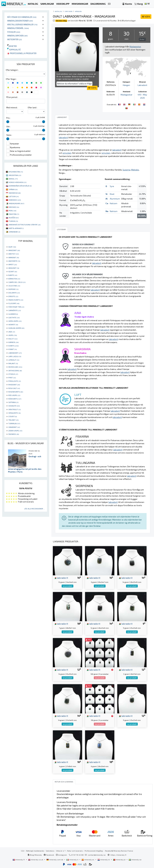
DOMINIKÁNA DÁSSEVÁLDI (20, 186)
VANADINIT (14, 427)
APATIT (13, 264)
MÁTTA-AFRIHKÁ (16, 228)
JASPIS (13, 335)
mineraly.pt (119, 860)
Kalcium (114, 203)
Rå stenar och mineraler (22, 17)
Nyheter (12, 46)
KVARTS (13, 346)
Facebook (49, 855)
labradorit (61, 578)
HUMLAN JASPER (16, 328)
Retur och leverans (75, 851)
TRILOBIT (13, 420)
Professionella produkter (22, 53)
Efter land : (32, 108)
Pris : (8, 118)
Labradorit (142, 85)
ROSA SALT (14, 388)
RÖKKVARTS (15, 399)
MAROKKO (15, 200)
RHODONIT (14, 385)
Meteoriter (15, 39)
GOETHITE (14, 317)
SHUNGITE (14, 406)
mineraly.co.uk (36, 860)
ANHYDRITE (14, 261)
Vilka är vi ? (61, 851)
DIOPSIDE (13, 289)
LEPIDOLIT (14, 360)
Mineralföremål (18, 28)
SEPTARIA (13, 402)
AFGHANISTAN (16, 172)
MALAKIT (13, 363)
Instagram (61, 855)
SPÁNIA (13, 189)
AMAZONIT (14, 250)
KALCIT (13, 339)
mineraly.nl (104, 860)
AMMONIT (14, 257)
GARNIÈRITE (15, 310)
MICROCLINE (15, 367)
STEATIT (13, 416)
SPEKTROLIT (14, 409)
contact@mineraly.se (97, 855)
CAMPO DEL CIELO (17, 282)
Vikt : (8, 127)
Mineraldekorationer (20, 21)
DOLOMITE (14, 293)
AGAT (12, 247)
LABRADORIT (15, 353)
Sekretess (50, 851)
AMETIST (14, 254)
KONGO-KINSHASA (18, 182)
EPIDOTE (13, 296)
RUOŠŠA (14, 218)
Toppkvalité (14, 50)
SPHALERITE (14, 413)
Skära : (9, 135)
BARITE (13, 275)
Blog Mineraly (35, 855)
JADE (12, 332)
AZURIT (13, 271)
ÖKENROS (14, 434)
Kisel (112, 194)
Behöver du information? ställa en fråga (74, 84)
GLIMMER (13, 314)
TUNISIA (13, 221)
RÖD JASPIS (14, 395)
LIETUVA (14, 196)
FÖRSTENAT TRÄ (16, 307)
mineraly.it (73, 860)
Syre (112, 186)
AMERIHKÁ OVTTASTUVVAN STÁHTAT (25, 225)
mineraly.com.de (55, 860)
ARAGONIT (14, 268)
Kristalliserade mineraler (22, 24)
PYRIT (12, 378)
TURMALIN (14, 423)
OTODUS (13, 374)
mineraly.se (135, 860)
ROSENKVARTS (16, 392)
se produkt (67, 586)
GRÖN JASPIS (15, 321)
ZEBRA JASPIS (15, 431)
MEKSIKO (14, 207)
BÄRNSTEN (14, 279)
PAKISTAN (14, 214)
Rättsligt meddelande (35, 851)
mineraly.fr (19, 860)
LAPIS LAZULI (15, 356)
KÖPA (146, 17)
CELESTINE (14, 286)
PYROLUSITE (15, 381)
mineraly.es (88, 860)
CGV (23, 851)
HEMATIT (13, 324)
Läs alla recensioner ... (35, 509)
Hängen (78, 11)
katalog (59, 11)
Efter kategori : (12, 70)
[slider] (8, 122)
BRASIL (13, 179)
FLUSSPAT (14, 303)
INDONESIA (15, 193)
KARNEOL (13, 342)
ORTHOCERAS (15, 371)
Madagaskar (126, 95)
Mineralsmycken (17, 36)
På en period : (12, 97)
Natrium (114, 211)
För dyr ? (142, 39)
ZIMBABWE (15, 232)
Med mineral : (12, 108)
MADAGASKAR (17, 203)
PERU (13, 211)
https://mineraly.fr (119, 855)
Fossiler (14, 32)
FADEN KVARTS (16, 300)
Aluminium (115, 199)
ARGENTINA (15, 175)
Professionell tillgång (94, 851)
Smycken (69, 11)
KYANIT (13, 349)
